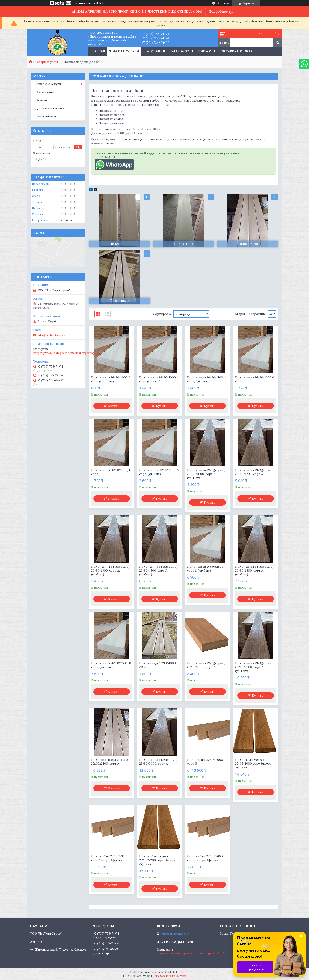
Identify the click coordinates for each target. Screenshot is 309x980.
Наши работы (181, 51)
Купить (114, 406)
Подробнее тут (221, 11)
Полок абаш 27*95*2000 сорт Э (205, 762)
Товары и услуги (124, 51)
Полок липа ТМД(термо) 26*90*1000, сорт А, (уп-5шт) (206, 474)
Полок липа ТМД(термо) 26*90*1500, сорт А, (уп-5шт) (158, 570)
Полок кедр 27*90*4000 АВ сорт (158, 665)
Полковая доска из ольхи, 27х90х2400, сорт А (111, 762)
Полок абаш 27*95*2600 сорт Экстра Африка (205, 858)
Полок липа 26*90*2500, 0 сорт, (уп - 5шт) (111, 665)
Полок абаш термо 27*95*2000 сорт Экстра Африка (253, 764)
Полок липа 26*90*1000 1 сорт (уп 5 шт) (159, 379)
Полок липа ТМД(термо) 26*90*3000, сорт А (158, 762)
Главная (98, 51)
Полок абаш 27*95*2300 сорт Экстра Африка (109, 858)
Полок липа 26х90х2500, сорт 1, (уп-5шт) (206, 569)
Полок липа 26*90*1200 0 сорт (255, 379)
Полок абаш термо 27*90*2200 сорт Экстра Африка (157, 860)
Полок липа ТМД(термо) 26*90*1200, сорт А (254, 472)
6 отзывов (224, 3)
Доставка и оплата (236, 51)
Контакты (206, 51)
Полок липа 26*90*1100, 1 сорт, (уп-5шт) (206, 379)
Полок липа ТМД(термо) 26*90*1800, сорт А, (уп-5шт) (254, 570)
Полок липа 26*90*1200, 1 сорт (111, 472)
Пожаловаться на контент (170, 976)
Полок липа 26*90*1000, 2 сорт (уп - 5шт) (111, 379)
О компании (154, 51)
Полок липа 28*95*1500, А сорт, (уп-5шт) (159, 472)
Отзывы (41, 100)
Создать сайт (83, 3)
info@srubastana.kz (51, 335)
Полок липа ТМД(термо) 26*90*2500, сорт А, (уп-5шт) (254, 667)
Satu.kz (175, 972)
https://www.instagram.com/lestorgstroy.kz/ (67, 353)
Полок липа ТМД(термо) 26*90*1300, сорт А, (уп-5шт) (110, 570)
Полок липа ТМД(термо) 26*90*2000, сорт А (206, 665)
